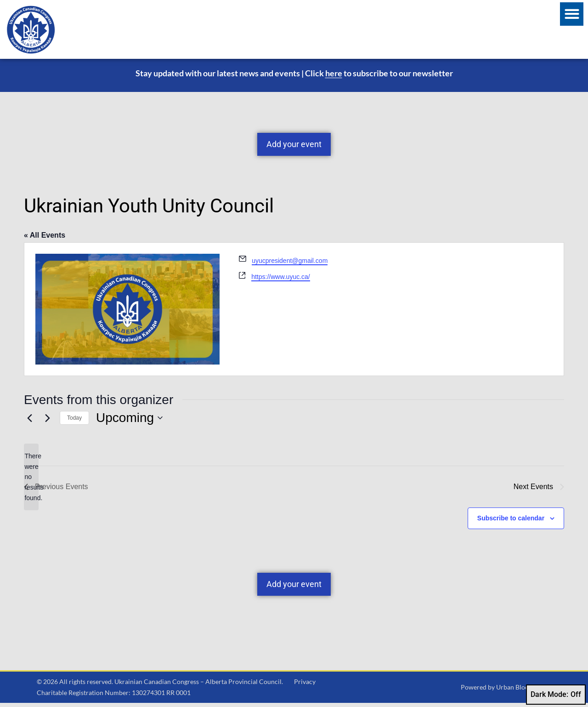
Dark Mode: (556, 695)
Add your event (294, 148)
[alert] (31, 481)
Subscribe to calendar (511, 522)
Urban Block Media (523, 691)
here (334, 77)
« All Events (45, 239)
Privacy (305, 686)
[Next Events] (47, 422)
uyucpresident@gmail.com (290, 265)
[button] (572, 14)
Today (74, 422)
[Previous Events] (29, 422)
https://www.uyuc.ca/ (281, 281)
